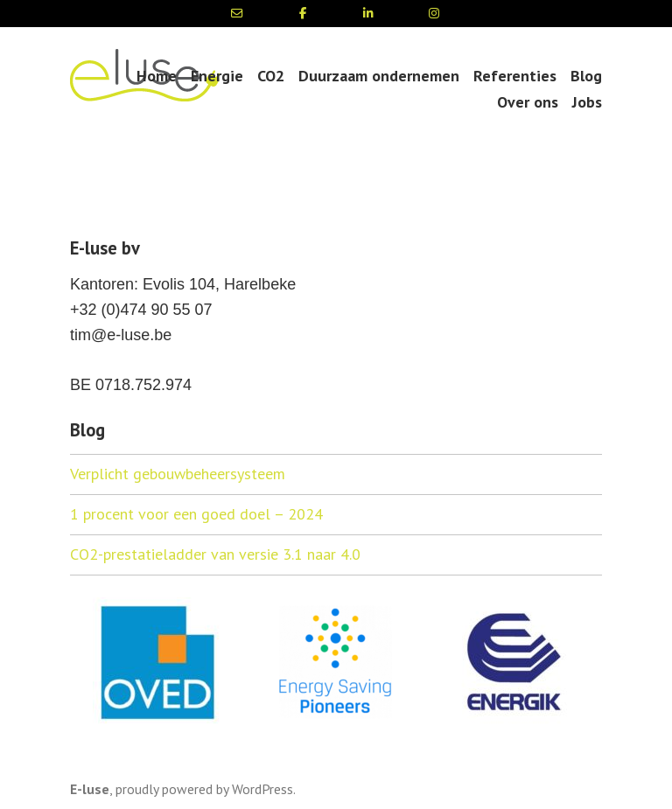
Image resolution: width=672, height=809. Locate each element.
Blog (586, 76)
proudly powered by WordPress (204, 789)
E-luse (90, 789)
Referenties (515, 76)
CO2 (271, 76)
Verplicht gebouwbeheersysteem (178, 474)
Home (157, 76)
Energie (217, 76)
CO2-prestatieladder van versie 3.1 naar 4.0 (215, 554)
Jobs (587, 102)
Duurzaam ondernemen (379, 76)
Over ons (528, 102)
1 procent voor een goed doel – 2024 (196, 514)
